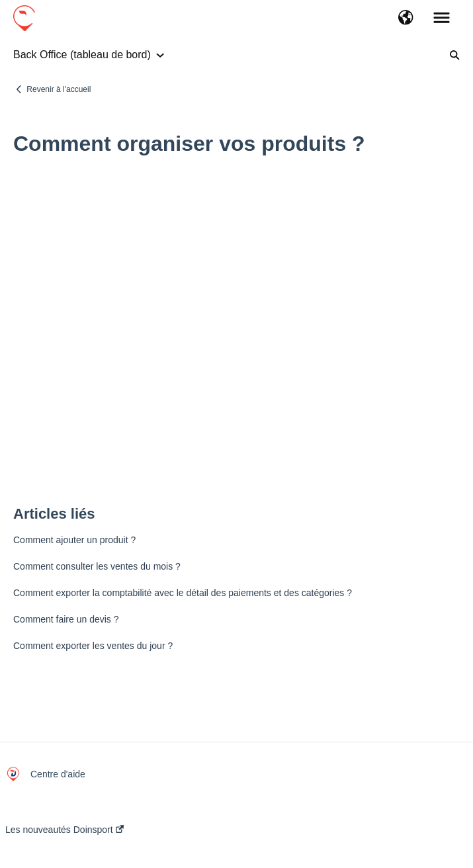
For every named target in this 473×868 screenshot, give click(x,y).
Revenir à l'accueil (59, 89)
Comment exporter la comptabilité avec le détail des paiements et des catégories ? (183, 593)
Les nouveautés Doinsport (64, 830)
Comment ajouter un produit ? (74, 540)
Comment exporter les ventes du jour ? (93, 646)
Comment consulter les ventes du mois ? (97, 566)
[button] (406, 19)
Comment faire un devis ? (66, 619)
